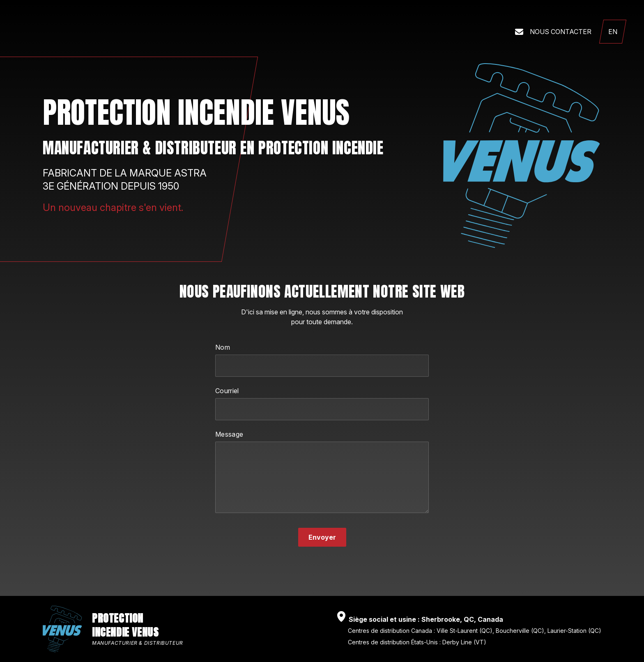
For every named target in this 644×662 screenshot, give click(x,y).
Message (229, 434)
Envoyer (322, 537)
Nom (223, 347)
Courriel (227, 391)
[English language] (613, 32)
